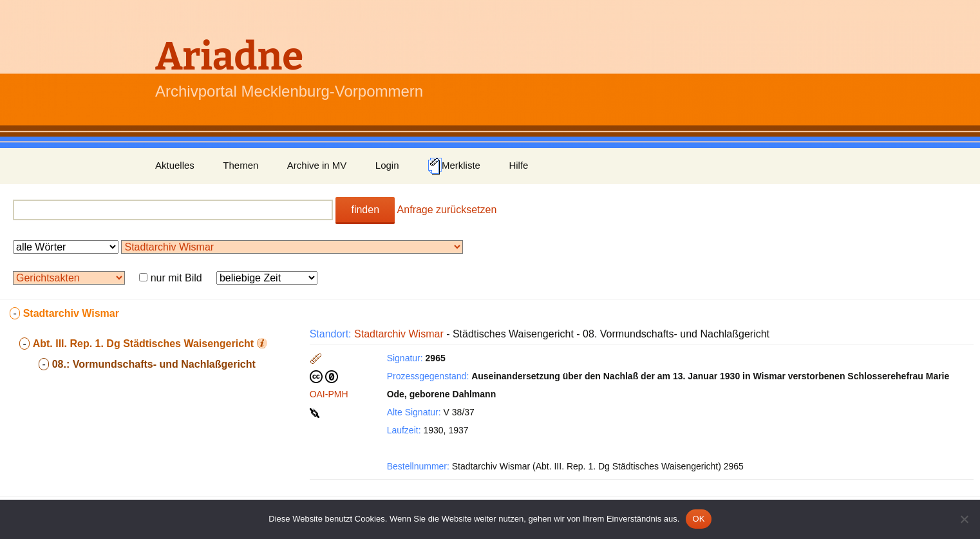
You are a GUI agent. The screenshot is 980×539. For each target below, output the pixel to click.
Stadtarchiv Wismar (399, 334)
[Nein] (964, 519)
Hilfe (518, 165)
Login (387, 165)
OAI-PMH (329, 394)
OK (698, 519)
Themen (240, 165)
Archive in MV (317, 165)
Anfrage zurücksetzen (447, 210)
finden (365, 210)
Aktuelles (175, 165)
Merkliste (454, 166)
